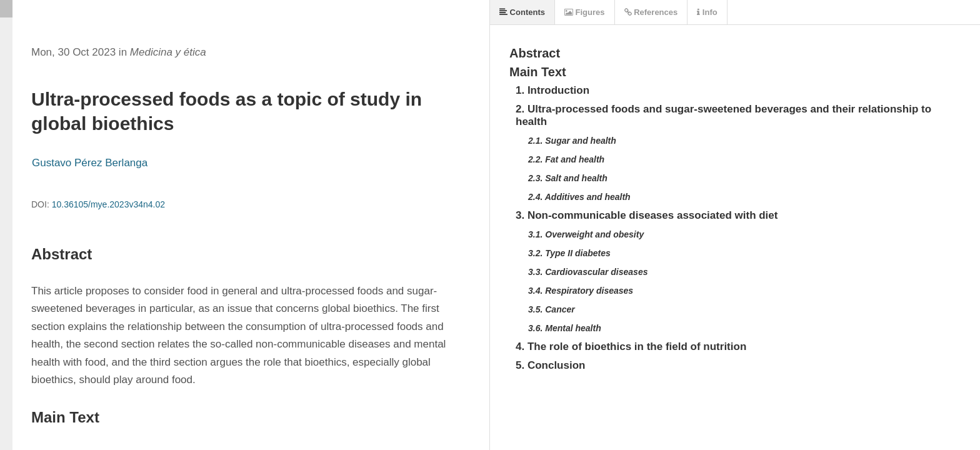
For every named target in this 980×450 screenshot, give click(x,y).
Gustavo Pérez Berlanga (90, 163)
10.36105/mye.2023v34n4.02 (108, 204)
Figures (585, 12)
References (651, 12)
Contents (522, 12)
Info (707, 12)
